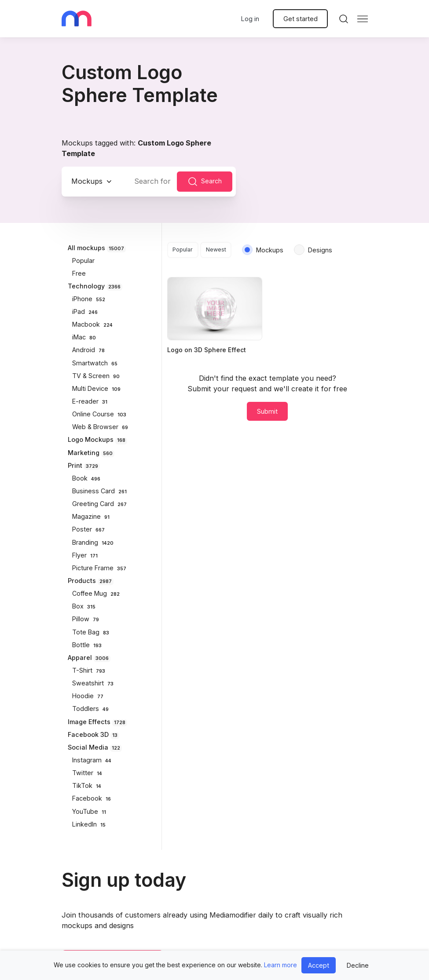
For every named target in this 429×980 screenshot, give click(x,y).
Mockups (87, 181)
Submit (267, 411)
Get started (301, 19)
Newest (216, 250)
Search (205, 182)
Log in (250, 19)
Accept (319, 965)
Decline (358, 965)
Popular (183, 250)
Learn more (280, 965)
